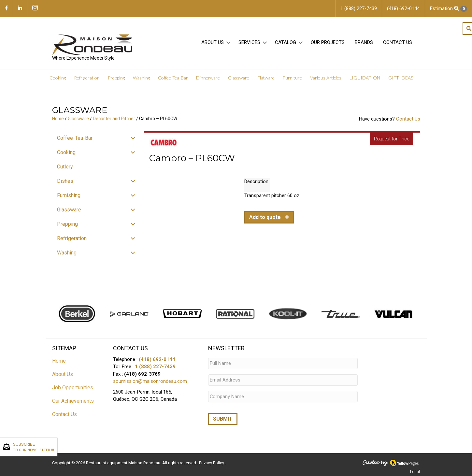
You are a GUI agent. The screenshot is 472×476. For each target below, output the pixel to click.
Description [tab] (256, 182)
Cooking (58, 78)
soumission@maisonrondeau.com (150, 382)
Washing (141, 78)
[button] (229, 43)
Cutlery (65, 167)
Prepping (116, 78)
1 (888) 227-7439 (155, 367)
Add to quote (266, 217)
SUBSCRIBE (34, 447)
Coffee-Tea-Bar (173, 78)
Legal (415, 470)
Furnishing (69, 196)
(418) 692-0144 (157, 359)
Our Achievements (73, 401)
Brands (364, 43)
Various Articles (326, 78)
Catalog (286, 43)
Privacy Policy (212, 462)
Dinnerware (208, 78)
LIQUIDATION (365, 78)
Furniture (292, 78)
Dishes (65, 181)
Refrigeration (87, 78)
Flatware (266, 78)
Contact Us (398, 43)
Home (58, 119)
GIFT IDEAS (401, 78)
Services (249, 43)
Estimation (449, 9)
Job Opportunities (73, 388)
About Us (213, 43)
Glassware (239, 78)
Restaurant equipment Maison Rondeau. (124, 462)
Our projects (328, 43)
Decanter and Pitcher (114, 119)
